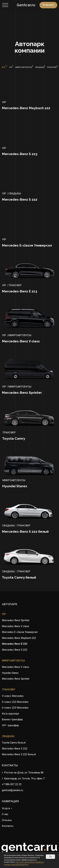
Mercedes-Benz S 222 (15, 749)
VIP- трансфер (10, 725)
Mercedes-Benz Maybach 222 (19, 638)
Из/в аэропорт (10, 714)
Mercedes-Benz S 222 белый (19, 754)
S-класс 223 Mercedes (15, 708)
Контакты (8, 826)
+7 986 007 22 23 (12, 784)
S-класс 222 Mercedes (15, 702)
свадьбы (8, 736)
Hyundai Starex (10, 673)
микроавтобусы (13, 661)
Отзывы (7, 820)
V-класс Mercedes (13, 696)
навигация (10, 801)
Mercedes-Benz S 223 (15, 644)
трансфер (9, 690)
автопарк (10, 604)
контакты (10, 765)
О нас (5, 814)
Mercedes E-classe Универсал (20, 632)
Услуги (6, 808)
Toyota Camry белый (14, 743)
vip (4, 614)
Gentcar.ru (26, 5)
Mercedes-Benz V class (15, 667)
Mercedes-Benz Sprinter (16, 679)
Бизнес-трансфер (12, 719)
